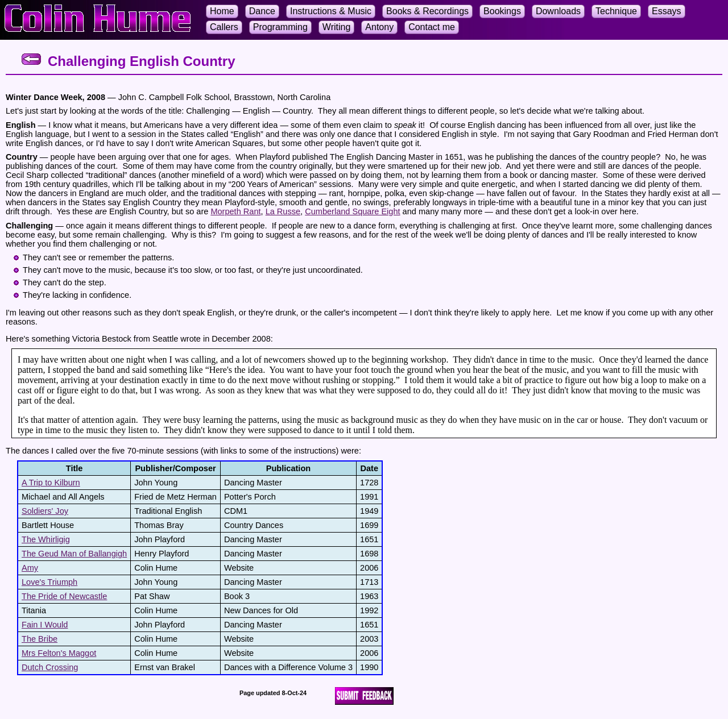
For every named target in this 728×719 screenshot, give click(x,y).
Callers (224, 27)
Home (222, 11)
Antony (379, 27)
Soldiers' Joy (45, 511)
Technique (616, 11)
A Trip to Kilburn (51, 483)
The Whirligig (46, 539)
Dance (262, 11)
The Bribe (40, 639)
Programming (280, 27)
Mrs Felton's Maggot (59, 653)
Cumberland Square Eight (352, 211)
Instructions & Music (331, 11)
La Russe (283, 211)
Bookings (502, 11)
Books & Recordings (427, 11)
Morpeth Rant (235, 211)
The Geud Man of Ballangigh (74, 554)
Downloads (558, 11)
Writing (337, 27)
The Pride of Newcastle (64, 596)
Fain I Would (45, 625)
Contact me (432, 27)
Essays (667, 11)
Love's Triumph (49, 582)
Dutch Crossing (50, 667)
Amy (30, 568)
